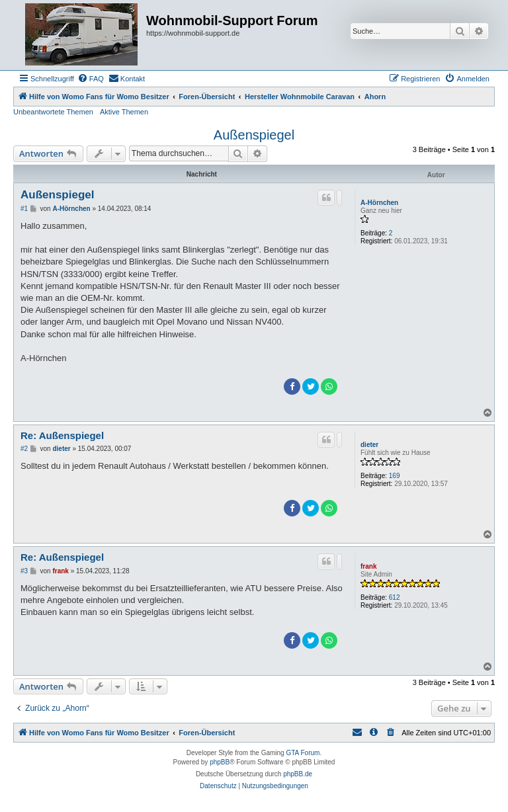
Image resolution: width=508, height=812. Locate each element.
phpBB (220, 762)
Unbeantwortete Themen (53, 112)
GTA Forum (303, 753)
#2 (24, 449)
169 (395, 476)
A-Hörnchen (379, 203)
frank (368, 566)
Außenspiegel (254, 135)
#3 (24, 571)
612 (395, 597)
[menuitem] (91, 79)
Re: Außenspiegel (62, 435)
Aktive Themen (124, 112)
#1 (24, 209)
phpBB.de (298, 774)
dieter (369, 445)
